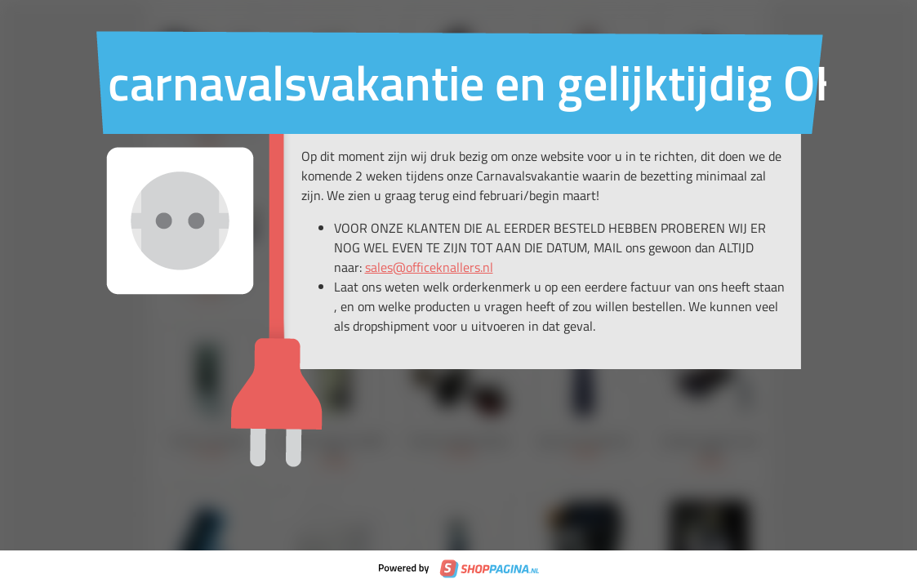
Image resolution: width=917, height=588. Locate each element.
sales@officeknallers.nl (429, 267)
